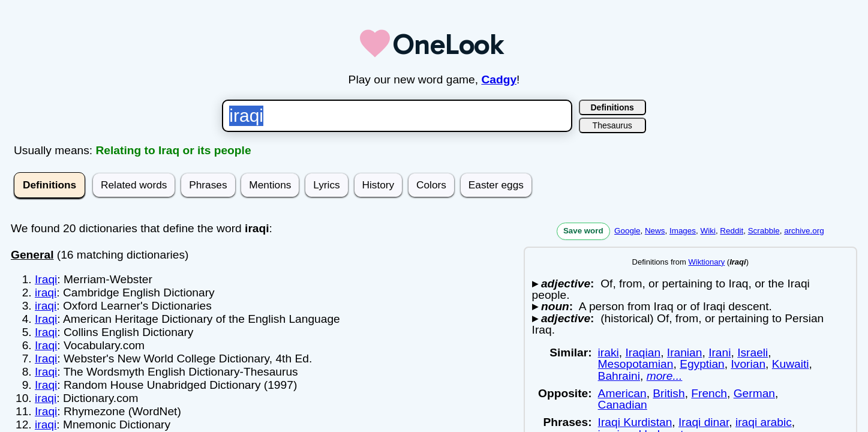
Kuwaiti (791, 364)
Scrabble (764, 231)
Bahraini (619, 376)
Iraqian (643, 352)
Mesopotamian (636, 364)
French (709, 393)
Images (683, 231)
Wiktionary (707, 262)
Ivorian (748, 364)
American (622, 393)
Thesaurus (612, 125)
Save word (583, 231)
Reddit (732, 231)
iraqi (46, 292)
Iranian (685, 352)
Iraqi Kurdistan (635, 422)
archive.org (804, 231)
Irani (720, 352)
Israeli (753, 352)
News (655, 231)
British (669, 393)
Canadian (623, 405)
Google (627, 231)
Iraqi (46, 279)
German (754, 393)
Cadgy (499, 79)
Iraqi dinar (704, 422)
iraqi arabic (764, 422)
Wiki (708, 231)
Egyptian (702, 364)
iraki (609, 352)
